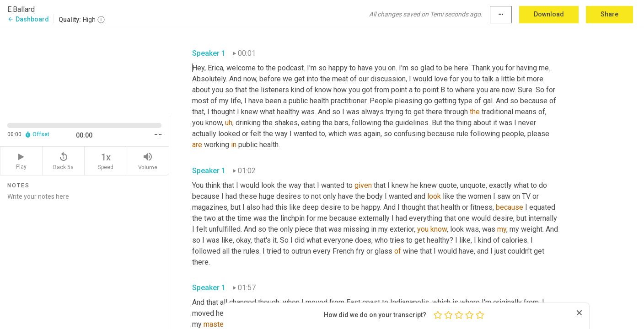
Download (549, 14)
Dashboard (28, 19)
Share (609, 14)
